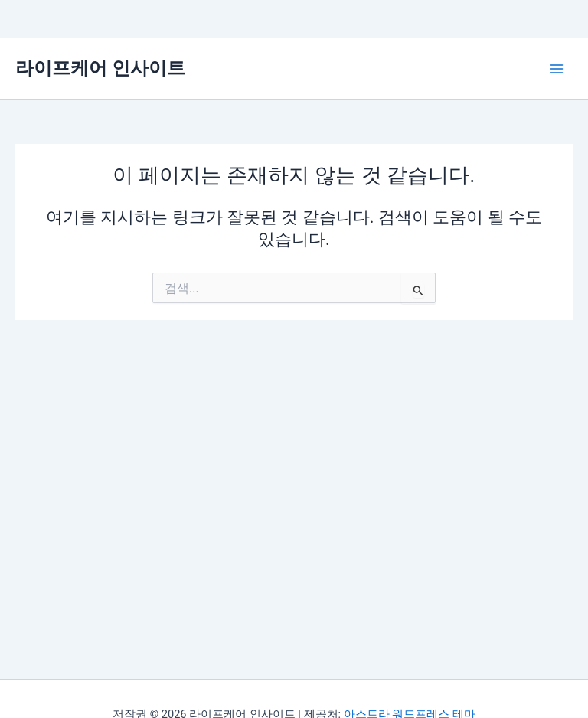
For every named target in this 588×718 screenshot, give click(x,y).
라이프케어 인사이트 (100, 68)
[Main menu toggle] (557, 69)
